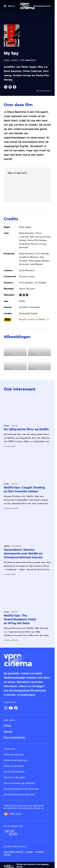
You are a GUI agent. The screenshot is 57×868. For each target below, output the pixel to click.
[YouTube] (11, 708)
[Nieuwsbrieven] (42, 6)
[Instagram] (6, 708)
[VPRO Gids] (11, 833)
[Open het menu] (9, 6)
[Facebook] (16, 708)
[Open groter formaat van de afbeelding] (15, 349)
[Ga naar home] (27, 6)
